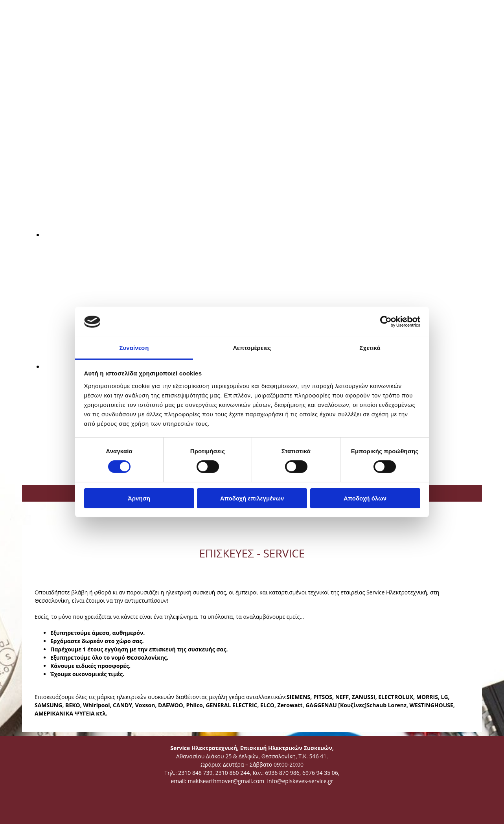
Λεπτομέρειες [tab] (252, 348)
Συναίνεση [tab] (134, 348)
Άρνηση (139, 498)
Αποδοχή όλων (365, 498)
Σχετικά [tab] (370, 348)
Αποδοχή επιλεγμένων (252, 498)
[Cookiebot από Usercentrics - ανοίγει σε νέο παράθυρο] (386, 322)
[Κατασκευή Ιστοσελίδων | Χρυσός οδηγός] (34, 812)
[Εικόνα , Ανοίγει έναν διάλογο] (228, 235)
